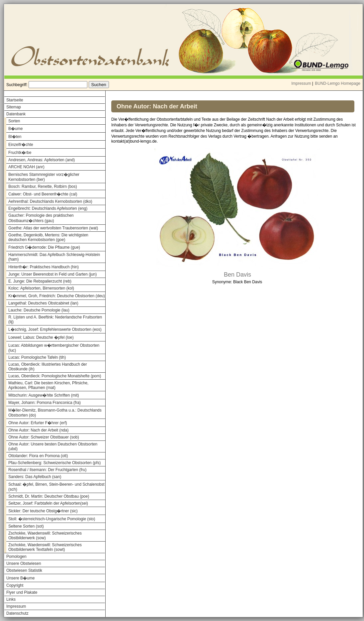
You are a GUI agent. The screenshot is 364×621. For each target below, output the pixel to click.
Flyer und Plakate (22, 592)
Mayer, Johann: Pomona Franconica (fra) (45, 403)
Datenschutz (17, 613)
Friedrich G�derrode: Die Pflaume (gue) (44, 247)
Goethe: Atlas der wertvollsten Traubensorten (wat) (53, 228)
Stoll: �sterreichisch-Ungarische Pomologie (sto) (52, 519)
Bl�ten (15, 137)
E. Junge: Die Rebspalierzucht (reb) (40, 281)
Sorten (14, 121)
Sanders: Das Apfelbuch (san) (35, 477)
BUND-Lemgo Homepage (338, 83)
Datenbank (16, 114)
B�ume (15, 129)
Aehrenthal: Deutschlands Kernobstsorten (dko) (50, 201)
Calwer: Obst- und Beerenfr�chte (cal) (43, 194)
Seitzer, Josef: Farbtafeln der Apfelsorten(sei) (48, 503)
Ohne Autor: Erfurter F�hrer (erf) (38, 423)
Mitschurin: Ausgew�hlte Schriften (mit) (44, 395)
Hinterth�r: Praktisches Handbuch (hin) (44, 267)
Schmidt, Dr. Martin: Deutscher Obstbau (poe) (49, 496)
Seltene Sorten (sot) (26, 526)
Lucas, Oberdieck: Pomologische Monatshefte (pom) (55, 376)
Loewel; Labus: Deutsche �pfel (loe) (41, 337)
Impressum (301, 83)
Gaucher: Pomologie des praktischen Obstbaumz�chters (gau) (41, 218)
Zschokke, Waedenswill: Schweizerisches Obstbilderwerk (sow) (45, 536)
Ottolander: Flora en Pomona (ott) (38, 456)
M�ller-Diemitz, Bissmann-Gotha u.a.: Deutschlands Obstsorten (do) (55, 413)
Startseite (15, 100)
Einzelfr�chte (21, 145)
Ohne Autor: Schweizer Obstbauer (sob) (44, 437)
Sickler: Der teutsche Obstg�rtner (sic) (43, 511)
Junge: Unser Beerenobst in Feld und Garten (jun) (52, 274)
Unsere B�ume (20, 578)
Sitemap (14, 107)
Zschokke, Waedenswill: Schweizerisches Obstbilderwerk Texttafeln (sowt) (45, 547)
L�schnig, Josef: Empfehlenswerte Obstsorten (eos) (55, 329)
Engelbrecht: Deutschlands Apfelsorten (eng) (48, 208)
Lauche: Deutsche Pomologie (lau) (39, 310)
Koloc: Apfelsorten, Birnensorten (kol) (41, 288)
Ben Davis (237, 275)
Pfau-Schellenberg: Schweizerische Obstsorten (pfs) (54, 463)
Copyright (15, 585)
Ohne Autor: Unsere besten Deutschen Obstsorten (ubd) (53, 446)
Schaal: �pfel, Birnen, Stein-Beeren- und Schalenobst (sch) (56, 487)
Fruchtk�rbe (20, 153)
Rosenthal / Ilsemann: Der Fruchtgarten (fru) (47, 470)
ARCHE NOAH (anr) (26, 167)
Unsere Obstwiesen (24, 563)
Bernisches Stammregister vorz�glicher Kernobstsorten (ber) (44, 177)
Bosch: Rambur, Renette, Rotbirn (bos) (43, 186)
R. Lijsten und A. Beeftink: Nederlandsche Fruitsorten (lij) (55, 319)
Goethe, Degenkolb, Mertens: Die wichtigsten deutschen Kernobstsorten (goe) (48, 237)
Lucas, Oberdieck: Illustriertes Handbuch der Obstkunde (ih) (48, 367)
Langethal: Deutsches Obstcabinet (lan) (43, 303)
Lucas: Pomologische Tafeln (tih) (37, 357)
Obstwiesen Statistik (24, 570)
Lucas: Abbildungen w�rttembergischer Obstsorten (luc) (54, 348)
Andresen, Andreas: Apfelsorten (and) (42, 160)
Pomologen (16, 557)
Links (11, 599)
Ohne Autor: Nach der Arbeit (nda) (38, 430)
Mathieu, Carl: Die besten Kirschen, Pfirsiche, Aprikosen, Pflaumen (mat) (48, 385)
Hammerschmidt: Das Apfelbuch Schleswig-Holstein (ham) (54, 257)
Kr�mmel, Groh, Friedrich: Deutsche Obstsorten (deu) (57, 296)
